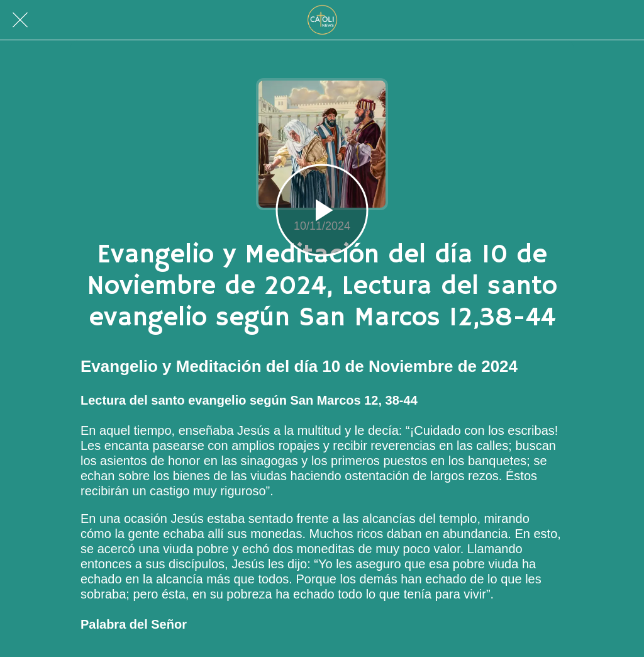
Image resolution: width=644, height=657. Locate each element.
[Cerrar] (20, 20)
